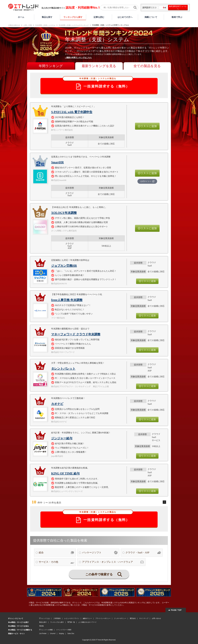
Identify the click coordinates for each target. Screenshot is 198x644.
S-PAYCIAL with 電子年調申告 (72, 112)
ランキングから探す (73, 17)
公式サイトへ (147, 181)
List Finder (43, 633)
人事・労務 (28, 25)
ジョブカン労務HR (64, 266)
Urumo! (53, 633)
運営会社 (133, 618)
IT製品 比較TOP (14, 25)
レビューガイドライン (72, 618)
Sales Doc (71, 633)
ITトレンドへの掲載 (46, 630)
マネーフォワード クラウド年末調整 (76, 334)
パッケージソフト (100, 553)
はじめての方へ (125, 17)
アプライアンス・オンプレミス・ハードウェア (113, 562)
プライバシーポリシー (103, 618)
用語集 (41, 626)
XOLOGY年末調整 (64, 213)
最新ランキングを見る (99, 66)
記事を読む (99, 17)
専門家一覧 (71, 622)
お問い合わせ (156, 618)
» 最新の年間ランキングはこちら (78, 58)
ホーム (21, 17)
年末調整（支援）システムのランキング (74, 25)
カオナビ (57, 404)
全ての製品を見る (147, 66)
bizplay (62, 633)
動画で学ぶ (177, 17)
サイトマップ (144, 618)
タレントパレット (63, 369)
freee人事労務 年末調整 (67, 300)
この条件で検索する (104, 574)
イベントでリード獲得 (64, 630)
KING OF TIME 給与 (65, 473)
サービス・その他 (56, 562)
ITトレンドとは (44, 618)
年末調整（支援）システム (45, 25)
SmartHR (57, 162)
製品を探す (47, 17)
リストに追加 (147, 126)
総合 (56, 553)
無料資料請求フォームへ (178, 8)
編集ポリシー (87, 618)
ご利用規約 (57, 618)
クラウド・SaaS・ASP (143, 553)
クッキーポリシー (120, 618)
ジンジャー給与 (62, 438)
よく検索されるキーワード (87, 622)
